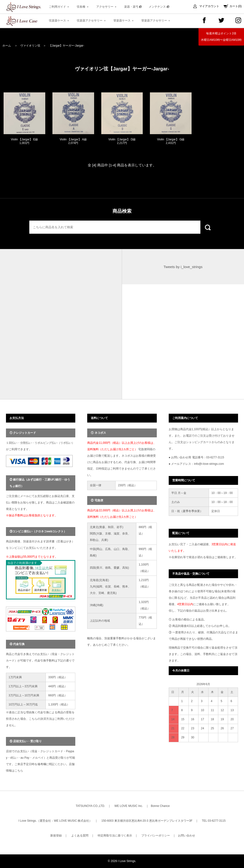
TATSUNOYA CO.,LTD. (90, 806)
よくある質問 (80, 836)
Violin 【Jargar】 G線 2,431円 (171, 141)
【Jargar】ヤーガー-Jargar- (66, 46)
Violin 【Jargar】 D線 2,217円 (122, 141)
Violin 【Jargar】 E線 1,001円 (24, 141)
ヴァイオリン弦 (30, 46)
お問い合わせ (187, 836)
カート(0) (236, 6)
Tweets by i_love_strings (183, 267)
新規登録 (56, 836)
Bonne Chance (160, 806)
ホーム (7, 46)
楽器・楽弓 (133, 7)
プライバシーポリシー (156, 836)
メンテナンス (159, 7)
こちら (19, 771)
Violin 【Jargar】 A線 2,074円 (73, 141)
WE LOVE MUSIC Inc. (129, 806)
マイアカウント (209, 6)
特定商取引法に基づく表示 (115, 836)
